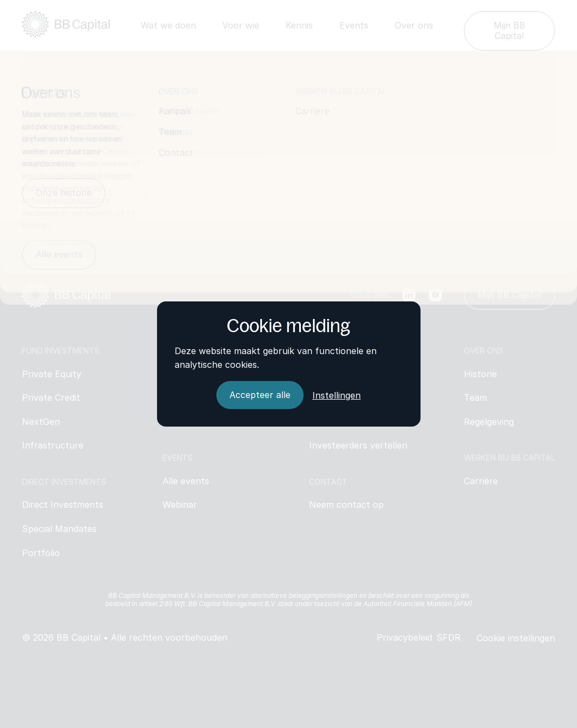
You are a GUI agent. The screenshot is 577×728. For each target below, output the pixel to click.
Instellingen (337, 395)
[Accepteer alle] (260, 395)
